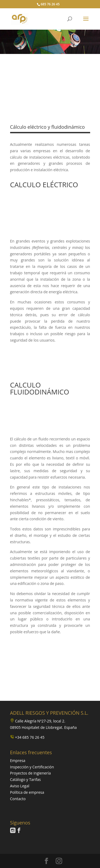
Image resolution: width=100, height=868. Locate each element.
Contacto (18, 799)
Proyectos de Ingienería (31, 773)
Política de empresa (27, 792)
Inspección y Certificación (32, 767)
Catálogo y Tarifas (26, 779)
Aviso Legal (20, 786)
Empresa (18, 761)
